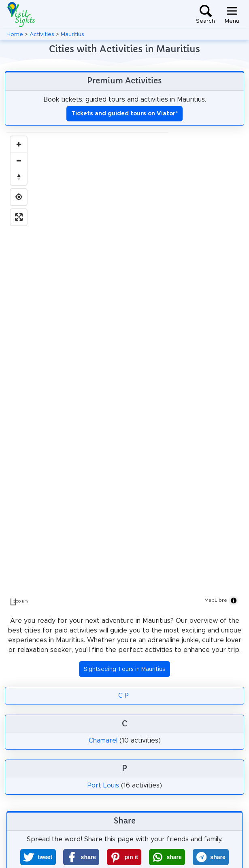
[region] (125, 371)
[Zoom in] (19, 144)
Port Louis (103, 785)
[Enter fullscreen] (19, 217)
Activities (42, 34)
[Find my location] (19, 197)
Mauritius (72, 34)
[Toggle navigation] (232, 15)
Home (15, 34)
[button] (38, 857)
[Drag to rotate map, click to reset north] (19, 177)
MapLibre (216, 600)
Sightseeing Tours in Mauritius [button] (125, 669)
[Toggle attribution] (234, 601)
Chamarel (103, 741)
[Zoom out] (19, 161)
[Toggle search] (205, 15)
